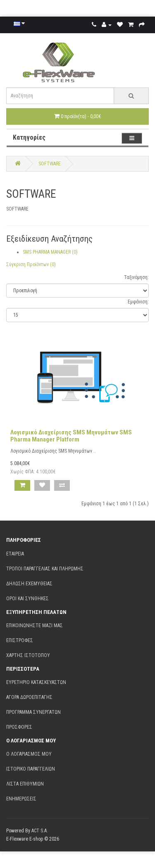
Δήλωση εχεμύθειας (29, 584)
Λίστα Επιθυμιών (25, 784)
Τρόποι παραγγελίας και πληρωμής (45, 569)
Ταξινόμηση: (136, 277)
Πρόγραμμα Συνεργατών (33, 712)
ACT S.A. (40, 831)
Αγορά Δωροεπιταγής (29, 697)
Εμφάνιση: (138, 302)
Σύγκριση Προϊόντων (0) (31, 264)
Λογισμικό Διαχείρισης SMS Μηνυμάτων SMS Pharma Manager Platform (71, 436)
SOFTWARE (50, 164)
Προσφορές (19, 727)
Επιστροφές (20, 640)
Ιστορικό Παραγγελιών (31, 769)
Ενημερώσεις (21, 799)
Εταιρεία (15, 554)
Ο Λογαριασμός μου (29, 754)
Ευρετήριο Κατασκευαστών (36, 682)
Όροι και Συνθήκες (27, 599)
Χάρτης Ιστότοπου (28, 655)
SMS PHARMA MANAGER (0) (50, 252)
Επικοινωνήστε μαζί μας (35, 626)
